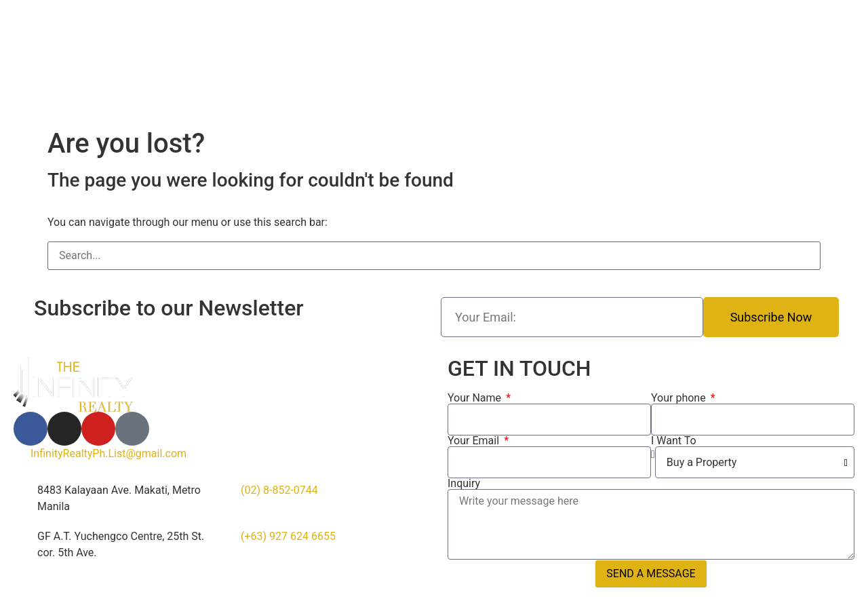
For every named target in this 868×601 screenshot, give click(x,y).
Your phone (680, 398)
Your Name (476, 398)
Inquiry (464, 484)
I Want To (674, 441)
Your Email (475, 441)
